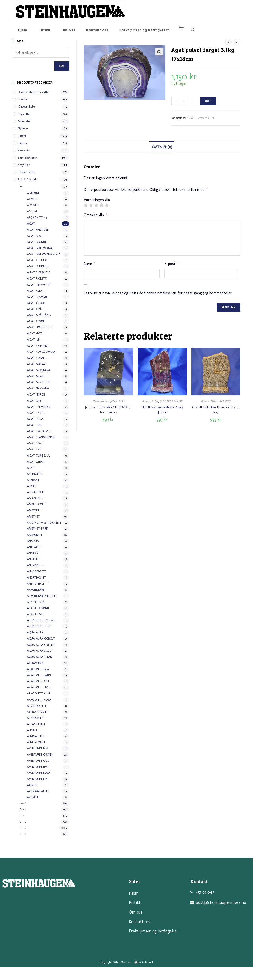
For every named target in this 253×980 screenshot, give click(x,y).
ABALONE (33, 206)
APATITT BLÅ (36, 615)
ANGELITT (34, 572)
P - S (23, 841)
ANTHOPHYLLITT (38, 597)
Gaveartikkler (205, 131)
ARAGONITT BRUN (39, 688)
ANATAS (33, 566)
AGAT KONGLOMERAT (42, 365)
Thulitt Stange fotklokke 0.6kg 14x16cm (162, 423)
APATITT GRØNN (38, 621)
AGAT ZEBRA (36, 475)
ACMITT (32, 212)
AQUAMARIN (35, 676)
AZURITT (33, 810)
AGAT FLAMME (37, 310)
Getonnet (148, 975)
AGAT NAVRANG (38, 401)
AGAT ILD (34, 353)
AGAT (191, 131)
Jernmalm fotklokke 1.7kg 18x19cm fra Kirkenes (108, 423)
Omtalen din (95, 228)
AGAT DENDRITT (38, 279)
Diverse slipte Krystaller (34, 105)
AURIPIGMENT (36, 755)
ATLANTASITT (36, 737)
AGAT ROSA (35, 432)
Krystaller (24, 127)
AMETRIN (33, 523)
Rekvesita (24, 163)
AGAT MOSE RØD (39, 395)
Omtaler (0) (162, 160)
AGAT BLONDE (37, 255)
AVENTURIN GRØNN (40, 767)
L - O (23, 835)
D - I (23, 822)
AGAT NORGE (36, 407)
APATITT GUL (36, 627)
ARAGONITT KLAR (39, 706)
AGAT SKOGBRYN (39, 444)
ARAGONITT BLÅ (38, 682)
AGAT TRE (34, 462)
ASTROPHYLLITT (38, 725)
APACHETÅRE (36, 603)
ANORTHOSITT (37, 591)
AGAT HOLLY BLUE (40, 340)
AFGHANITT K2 (37, 231)
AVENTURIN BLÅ (38, 761)
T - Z (23, 847)
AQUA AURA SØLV (39, 664)
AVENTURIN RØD (38, 792)
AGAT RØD (34, 438)
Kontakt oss (140, 935)
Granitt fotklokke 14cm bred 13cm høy (216, 423)
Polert (22, 149)
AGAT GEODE (36, 316)
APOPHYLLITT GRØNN (41, 633)
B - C (23, 816)
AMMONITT (35, 548)
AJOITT (31, 481)
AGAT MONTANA (39, 383)
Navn (89, 277)
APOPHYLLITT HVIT (39, 639)
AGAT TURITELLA (38, 468)
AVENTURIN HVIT (38, 780)
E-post (171, 277)
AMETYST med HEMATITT (44, 536)
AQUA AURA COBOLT (41, 652)
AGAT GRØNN (36, 334)
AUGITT (32, 743)
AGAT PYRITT (36, 426)
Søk (62, 79)
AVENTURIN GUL (38, 774)
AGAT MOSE (35, 389)
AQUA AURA (35, 645)
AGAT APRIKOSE (38, 243)
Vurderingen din (97, 213)
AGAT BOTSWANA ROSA (44, 267)
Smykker (24, 178)
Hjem (134, 906)
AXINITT (32, 798)
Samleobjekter (27, 171)
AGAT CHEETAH (38, 273)
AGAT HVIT (35, 346)
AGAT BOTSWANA (40, 261)
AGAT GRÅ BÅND (39, 328)
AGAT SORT (35, 456)
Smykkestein (26, 185)
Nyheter (23, 142)
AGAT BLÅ (34, 249)
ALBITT (32, 499)
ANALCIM (33, 554)
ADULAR (32, 224)
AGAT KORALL (37, 371)
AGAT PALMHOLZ (39, 420)
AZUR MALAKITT (38, 804)
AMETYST (33, 530)
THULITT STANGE (171, 414)
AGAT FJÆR (35, 304)
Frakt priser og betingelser (154, 944)
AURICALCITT (36, 749)
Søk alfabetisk (27, 192)
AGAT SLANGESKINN (41, 450)
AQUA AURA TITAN (40, 670)
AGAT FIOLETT (37, 292)
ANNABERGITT (36, 584)
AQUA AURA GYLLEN (41, 658)
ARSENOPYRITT (37, 719)
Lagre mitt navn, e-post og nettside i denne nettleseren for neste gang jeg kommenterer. (158, 306)
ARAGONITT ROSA (39, 713)
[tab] (162, 160)
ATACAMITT (35, 731)
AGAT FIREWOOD (39, 298)
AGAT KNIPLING (38, 359)
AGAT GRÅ (35, 322)
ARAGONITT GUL (38, 694)
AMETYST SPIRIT (38, 542)
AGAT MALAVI (37, 377)
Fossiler (23, 112)
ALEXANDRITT (36, 505)
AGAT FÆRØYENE (39, 285)
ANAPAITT (34, 560)
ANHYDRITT (35, 578)
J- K (22, 828)
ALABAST (33, 493)
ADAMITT (33, 218)
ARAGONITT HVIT (39, 700)
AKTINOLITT (35, 487)
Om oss (136, 925)
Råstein (22, 156)
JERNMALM (117, 414)
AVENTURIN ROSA (39, 786)
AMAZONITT (35, 511)
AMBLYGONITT (37, 517)
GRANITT (225, 414)
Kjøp (208, 114)
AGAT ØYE (34, 414)
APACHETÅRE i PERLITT (42, 609)
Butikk (135, 916)
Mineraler (24, 134)
